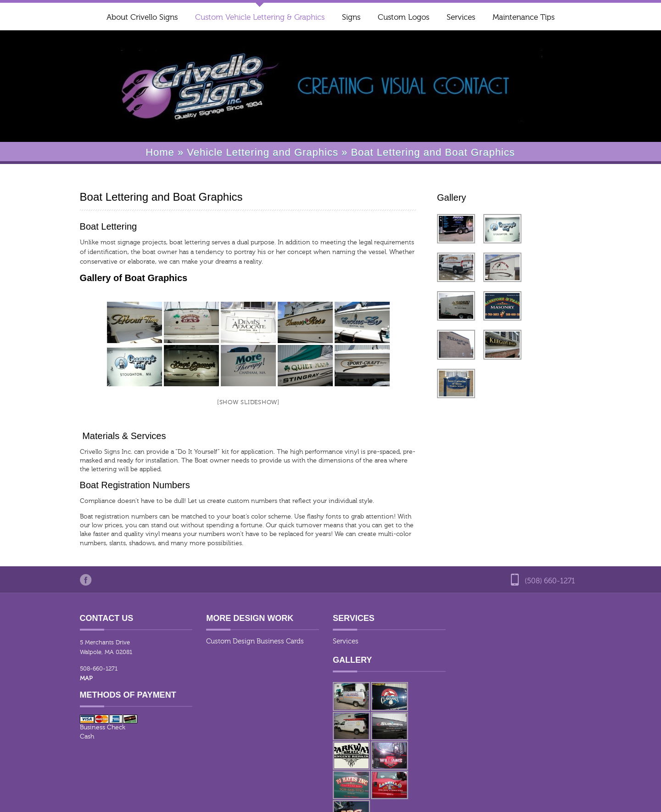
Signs (351, 17)
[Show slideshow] (245, 402)
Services (461, 17)
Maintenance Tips (524, 17)
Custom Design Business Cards (249, 641)
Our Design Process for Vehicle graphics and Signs (510, 800)
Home (160, 152)
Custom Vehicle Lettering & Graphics (260, 17)
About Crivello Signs (142, 17)
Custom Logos (403, 17)
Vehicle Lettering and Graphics (263, 152)
